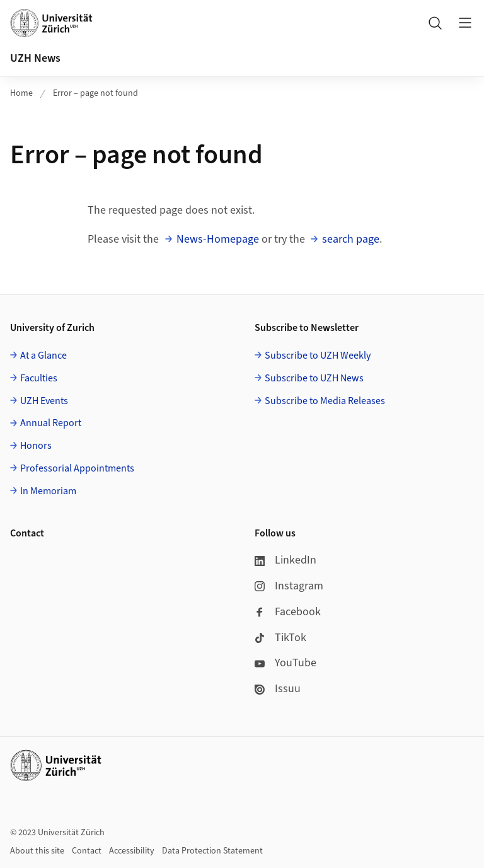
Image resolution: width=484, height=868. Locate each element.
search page (351, 239)
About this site (37, 851)
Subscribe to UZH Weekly (318, 356)
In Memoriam (48, 491)
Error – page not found (95, 93)
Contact (87, 851)
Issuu (278, 689)
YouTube (285, 663)
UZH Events (44, 401)
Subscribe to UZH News (314, 378)
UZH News (35, 58)
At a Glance (43, 356)
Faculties (39, 378)
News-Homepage (218, 239)
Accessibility (132, 851)
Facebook (288, 612)
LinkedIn (285, 560)
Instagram (289, 586)
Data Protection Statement (212, 851)
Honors (36, 446)
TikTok (280, 638)
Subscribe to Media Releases (325, 401)
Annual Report (51, 423)
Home (21, 93)
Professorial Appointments (77, 468)
